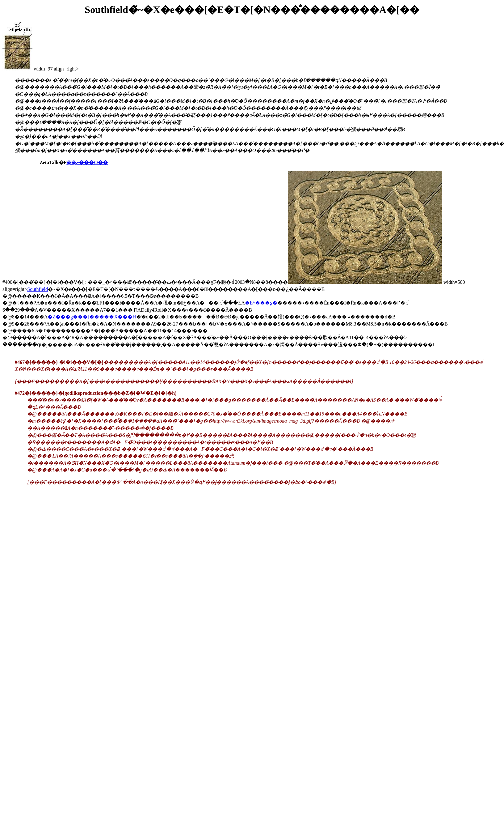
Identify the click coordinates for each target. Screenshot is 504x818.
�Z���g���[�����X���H (92, 317)
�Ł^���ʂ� (261, 303)
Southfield (38, 289)
